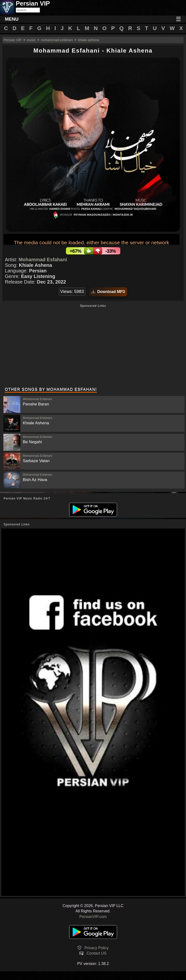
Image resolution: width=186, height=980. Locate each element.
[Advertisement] (93, 346)
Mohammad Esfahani (43, 260)
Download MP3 (108, 292)
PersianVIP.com (93, 917)
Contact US (97, 953)
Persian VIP (13, 40)
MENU (12, 19)
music (31, 40)
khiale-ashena (89, 40)
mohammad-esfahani (57, 40)
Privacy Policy (97, 948)
